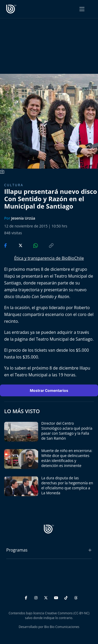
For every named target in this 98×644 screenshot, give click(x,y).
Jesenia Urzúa (23, 218)
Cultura (14, 185)
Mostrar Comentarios (49, 390)
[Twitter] (47, 597)
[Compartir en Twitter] (16, 245)
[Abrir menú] (82, 9)
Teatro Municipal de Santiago (64, 339)
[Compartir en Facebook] (6, 245)
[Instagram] (37, 597)
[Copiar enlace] (46, 245)
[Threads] (76, 597)
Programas (17, 550)
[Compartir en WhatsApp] (31, 245)
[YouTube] (57, 597)
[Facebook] (27, 597)
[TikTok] (67, 597)
